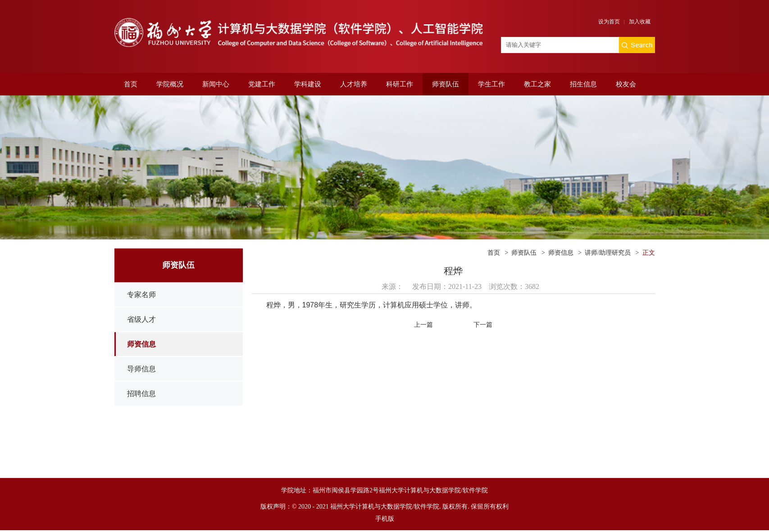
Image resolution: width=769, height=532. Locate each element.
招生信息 (583, 84)
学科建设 (308, 84)
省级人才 (141, 319)
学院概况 (170, 84)
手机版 (385, 519)
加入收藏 (640, 22)
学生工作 (491, 84)
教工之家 (537, 84)
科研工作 (400, 84)
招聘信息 (141, 394)
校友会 (626, 84)
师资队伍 (446, 84)
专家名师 (141, 295)
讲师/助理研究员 (608, 253)
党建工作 (262, 84)
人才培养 (354, 84)
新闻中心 (216, 84)
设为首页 (609, 22)
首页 (131, 84)
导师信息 (141, 369)
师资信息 (141, 344)
